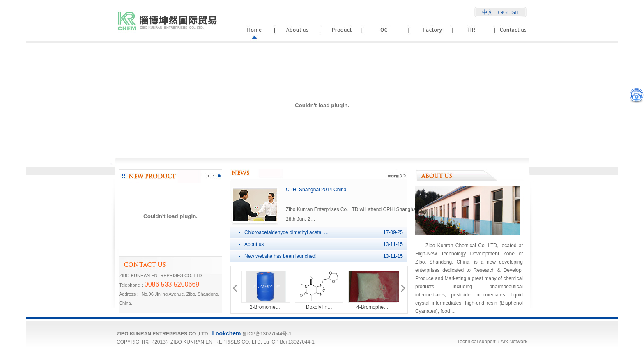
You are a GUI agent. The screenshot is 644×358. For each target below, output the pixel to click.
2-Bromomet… (266, 307)
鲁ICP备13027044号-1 (267, 334)
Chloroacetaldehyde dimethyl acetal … (286, 232)
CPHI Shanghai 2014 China (316, 190)
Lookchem (226, 333)
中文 (488, 12)
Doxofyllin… (319, 307)
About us (254, 244)
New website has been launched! (281, 256)
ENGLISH (508, 12)
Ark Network (514, 342)
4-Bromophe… (373, 307)
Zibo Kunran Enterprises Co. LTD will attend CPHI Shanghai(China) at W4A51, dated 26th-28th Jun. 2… (385, 209)
